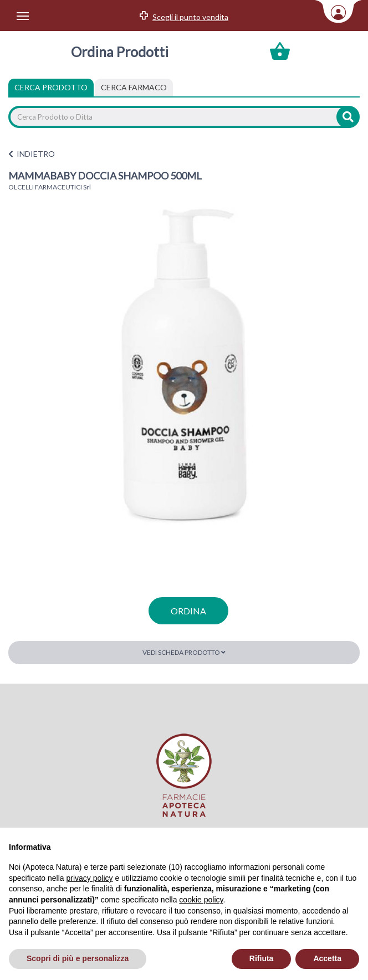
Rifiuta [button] (262, 958)
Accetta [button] (327, 958)
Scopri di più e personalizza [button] (78, 958)
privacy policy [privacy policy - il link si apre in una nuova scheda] (90, 878)
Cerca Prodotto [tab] (51, 87)
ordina (188, 611)
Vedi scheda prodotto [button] (184, 652)
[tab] (134, 88)
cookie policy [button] (201, 900)
